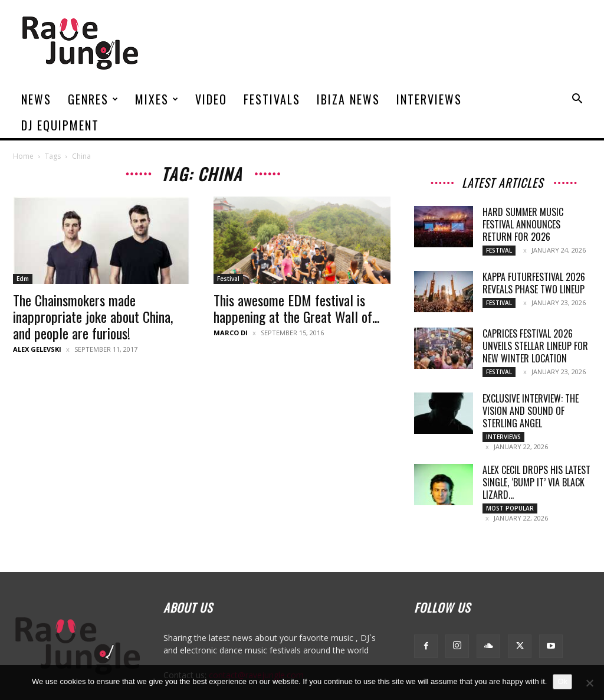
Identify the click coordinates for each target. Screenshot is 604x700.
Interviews (429, 99)
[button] (577, 100)
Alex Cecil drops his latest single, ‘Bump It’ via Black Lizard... (536, 482)
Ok (562, 681)
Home (23, 156)
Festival (228, 279)
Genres (93, 99)
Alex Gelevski (37, 349)
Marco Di (231, 333)
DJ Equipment (60, 125)
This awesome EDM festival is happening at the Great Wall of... (296, 308)
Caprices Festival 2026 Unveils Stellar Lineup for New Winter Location (535, 346)
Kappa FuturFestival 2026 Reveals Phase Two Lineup (534, 283)
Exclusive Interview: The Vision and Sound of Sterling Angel (531, 411)
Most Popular (510, 508)
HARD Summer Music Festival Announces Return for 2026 (523, 224)
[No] (589, 683)
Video (211, 99)
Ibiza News (348, 99)
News (36, 99)
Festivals (272, 99)
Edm (23, 279)
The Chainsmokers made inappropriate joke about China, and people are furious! (93, 316)
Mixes (157, 99)
